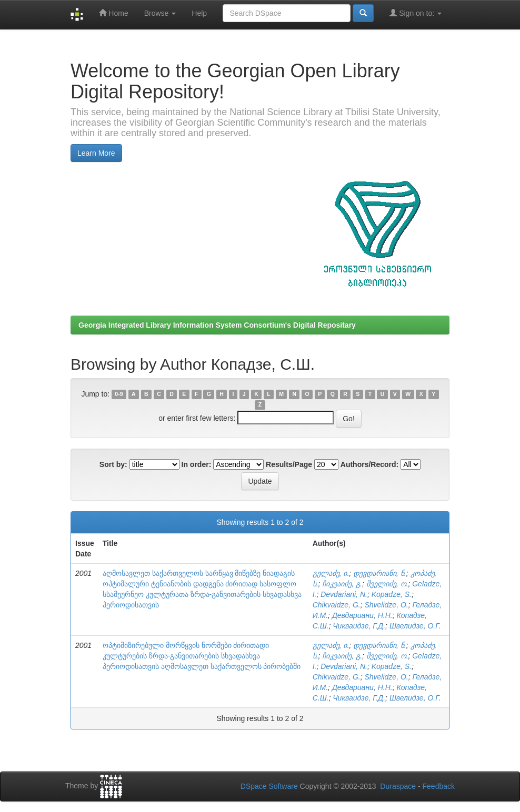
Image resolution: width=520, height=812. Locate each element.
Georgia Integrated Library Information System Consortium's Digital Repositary (217, 325)
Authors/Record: (369, 464)
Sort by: (113, 464)
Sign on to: (416, 13)
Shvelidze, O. (386, 605)
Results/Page (289, 464)
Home (113, 13)
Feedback (439, 786)
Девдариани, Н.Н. (362, 615)
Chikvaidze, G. (337, 605)
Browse (160, 13)
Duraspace (398, 786)
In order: (197, 464)
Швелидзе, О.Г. (415, 626)
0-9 (119, 394)
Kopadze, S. (392, 594)
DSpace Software (269, 786)
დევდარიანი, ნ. (380, 573)
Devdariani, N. (344, 594)
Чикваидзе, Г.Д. (359, 626)
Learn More (96, 153)
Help (199, 13)
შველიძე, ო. (387, 584)
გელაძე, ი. (331, 573)
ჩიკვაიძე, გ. (342, 584)
